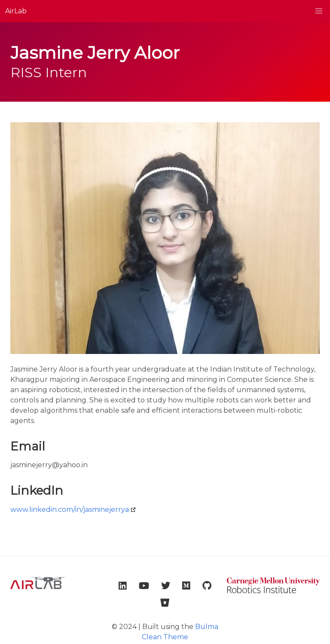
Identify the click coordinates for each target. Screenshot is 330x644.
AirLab (16, 11)
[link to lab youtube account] (144, 586)
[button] (319, 11)
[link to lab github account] (207, 586)
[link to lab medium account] (186, 586)
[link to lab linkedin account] (123, 586)
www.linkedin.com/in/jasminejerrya (70, 509)
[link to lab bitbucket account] (165, 603)
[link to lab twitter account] (166, 586)
